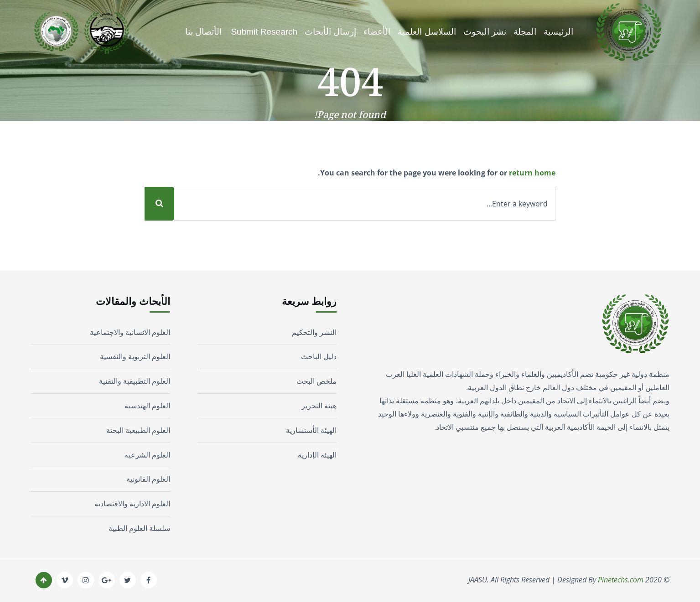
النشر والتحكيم (314, 332)
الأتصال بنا (203, 32)
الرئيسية (558, 32)
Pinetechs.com (621, 580)
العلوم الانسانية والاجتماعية (130, 332)
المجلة (525, 32)
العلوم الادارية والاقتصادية (132, 504)
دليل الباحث (319, 356)
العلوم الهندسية (147, 406)
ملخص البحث (316, 381)
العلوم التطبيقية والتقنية (135, 381)
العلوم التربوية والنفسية (135, 356)
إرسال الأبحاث (330, 32)
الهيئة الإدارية (317, 455)
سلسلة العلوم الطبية (139, 528)
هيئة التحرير (319, 406)
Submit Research (264, 32)
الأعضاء (377, 32)
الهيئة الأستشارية (311, 430)
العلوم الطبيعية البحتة (138, 430)
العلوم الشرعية (147, 455)
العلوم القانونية (148, 479)
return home (532, 173)
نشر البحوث (485, 32)
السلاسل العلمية (427, 32)
